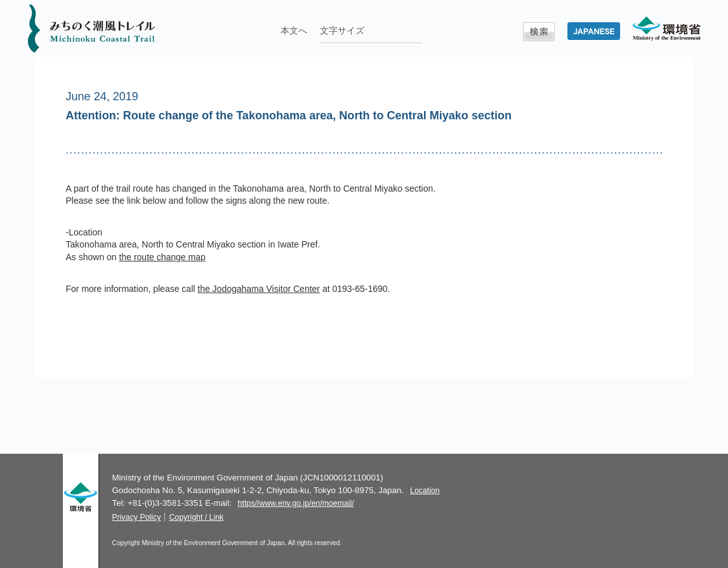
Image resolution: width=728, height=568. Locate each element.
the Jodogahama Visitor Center (259, 289)
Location (425, 491)
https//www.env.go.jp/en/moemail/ (296, 503)
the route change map (162, 257)
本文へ (294, 30)
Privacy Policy (137, 517)
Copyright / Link (196, 517)
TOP (654, 427)
